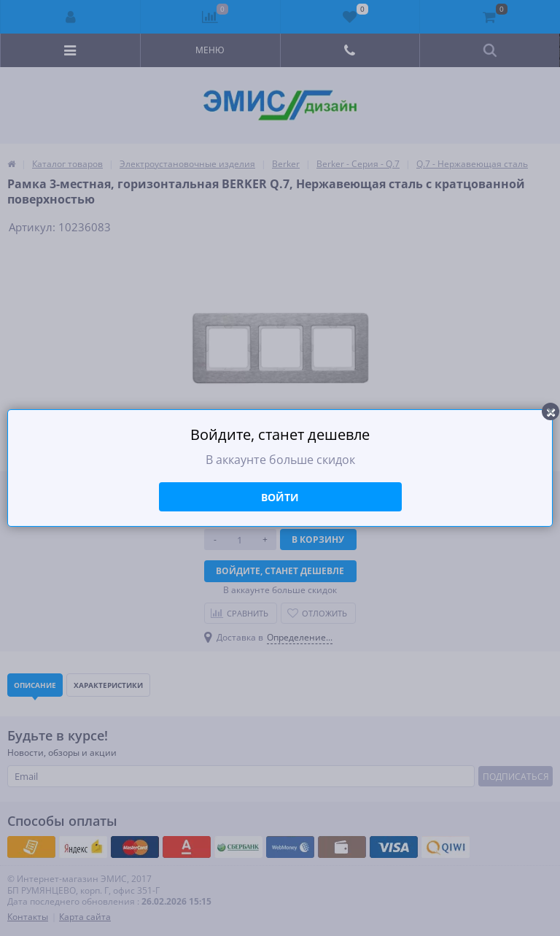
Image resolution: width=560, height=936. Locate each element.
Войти (280, 497)
